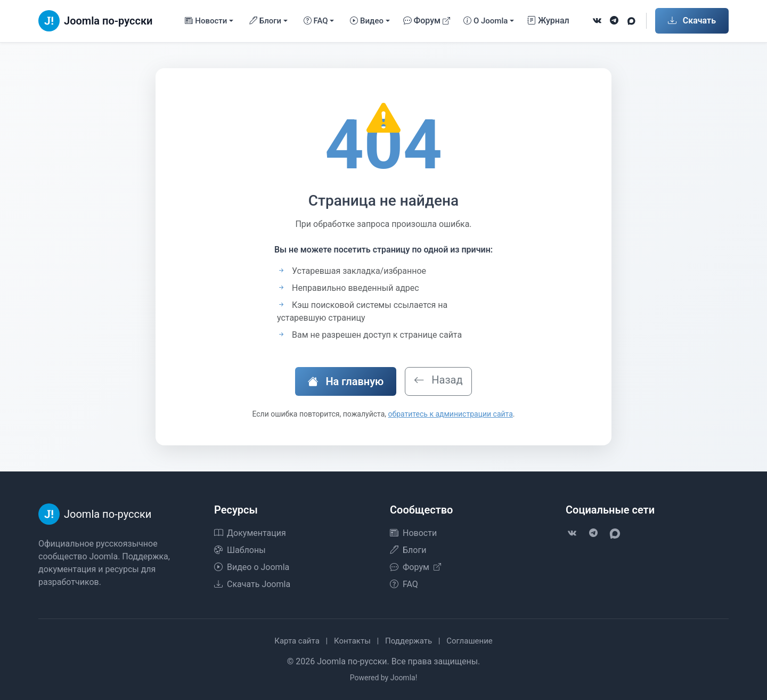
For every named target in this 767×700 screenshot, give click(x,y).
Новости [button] (206, 21)
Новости (413, 533)
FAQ (404, 584)
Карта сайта (297, 641)
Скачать (692, 21)
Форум (427, 21)
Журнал (548, 21)
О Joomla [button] (486, 21)
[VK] (597, 21)
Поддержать (409, 641)
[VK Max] (631, 21)
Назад (438, 380)
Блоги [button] (265, 21)
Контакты (352, 641)
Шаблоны (240, 550)
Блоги (408, 550)
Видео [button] (367, 21)
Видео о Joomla (252, 567)
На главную (346, 381)
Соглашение (470, 641)
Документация (250, 533)
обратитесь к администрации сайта (451, 414)
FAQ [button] (316, 21)
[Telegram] (614, 21)
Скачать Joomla (252, 584)
